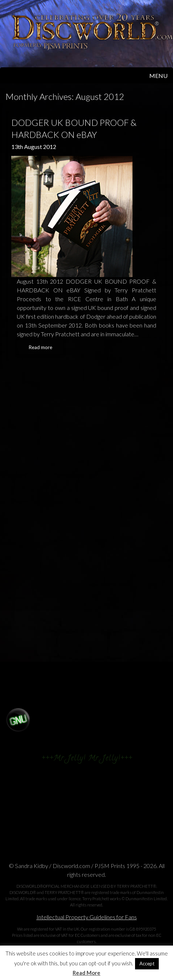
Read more (40, 347)
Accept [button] (147, 964)
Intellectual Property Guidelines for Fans (87, 917)
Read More (86, 973)
